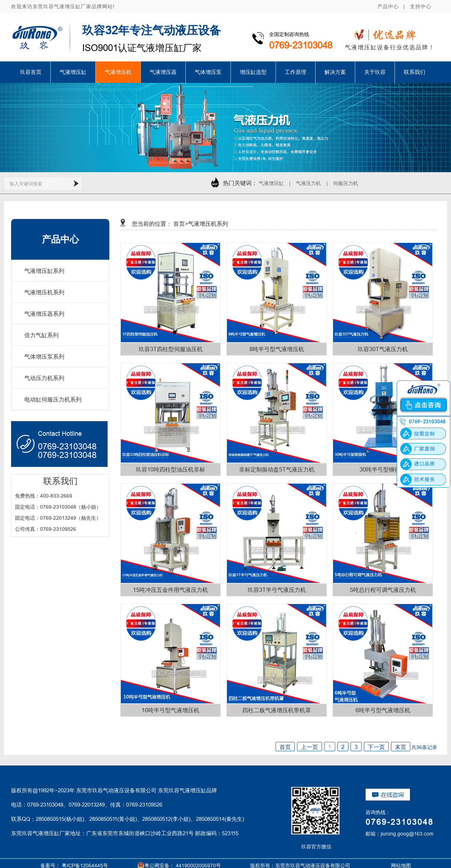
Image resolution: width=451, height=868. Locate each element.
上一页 (309, 747)
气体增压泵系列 (44, 356)
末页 (401, 747)
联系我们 (415, 72)
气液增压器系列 (44, 314)
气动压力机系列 (44, 378)
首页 (285, 747)
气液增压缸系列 (44, 271)
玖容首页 (31, 72)
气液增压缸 (73, 72)
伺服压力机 (346, 183)
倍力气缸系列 (41, 335)
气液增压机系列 (44, 292)
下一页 (376, 747)
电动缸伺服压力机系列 (53, 399)
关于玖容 (375, 72)
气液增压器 (163, 72)
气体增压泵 (208, 72)
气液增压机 (118, 72)
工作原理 (296, 72)
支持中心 (421, 6)
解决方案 (335, 72)
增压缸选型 (253, 72)
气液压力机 (308, 183)
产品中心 (388, 6)
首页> (181, 224)
